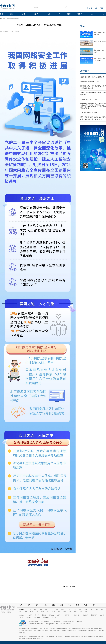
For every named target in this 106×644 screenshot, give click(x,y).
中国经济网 (76, 615)
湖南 (26, 611)
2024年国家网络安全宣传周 (13, 19)
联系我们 (9, 612)
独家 (86, 605)
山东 (97, 609)
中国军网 (29, 617)
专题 (83, 26)
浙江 (80, 609)
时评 (29, 605)
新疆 (81, 611)
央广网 (102, 615)
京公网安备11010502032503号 (36, 624)
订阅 (102, 8)
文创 (103, 14)
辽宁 (52, 609)
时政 (12, 14)
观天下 (80, 14)
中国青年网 (66, 615)
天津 (35, 609)
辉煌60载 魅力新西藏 (100, 41)
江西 (91, 609)
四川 (53, 611)
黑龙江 (63, 609)
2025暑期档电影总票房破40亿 (90, 113)
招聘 (94, 605)
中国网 (44, 615)
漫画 (69, 14)
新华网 (37, 615)
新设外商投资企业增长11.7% (89, 82)
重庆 (48, 611)
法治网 (54, 617)
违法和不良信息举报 (34, 621)
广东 (32, 611)
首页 (2, 14)
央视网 (58, 615)
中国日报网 (3, 19)
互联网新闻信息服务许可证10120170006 (51, 621)
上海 (69, 609)
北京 (30, 609)
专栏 (59, 14)
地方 (92, 14)
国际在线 (51, 615)
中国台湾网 (85, 615)
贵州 (59, 611)
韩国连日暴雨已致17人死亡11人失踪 (92, 99)
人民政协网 (46, 617)
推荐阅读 (85, 71)
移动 (96, 8)
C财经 (36, 14)
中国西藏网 (94, 615)
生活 (53, 605)
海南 (42, 611)
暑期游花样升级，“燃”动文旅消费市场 (92, 77)
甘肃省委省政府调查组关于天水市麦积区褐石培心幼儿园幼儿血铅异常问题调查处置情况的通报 (93, 106)
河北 (41, 609)
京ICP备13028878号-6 (66, 624)
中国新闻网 (37, 617)
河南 (102, 609)
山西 (46, 609)
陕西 (75, 611)
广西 (37, 611)
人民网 (30, 615)
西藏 (70, 611)
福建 (86, 609)
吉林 (57, 609)
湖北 (21, 611)
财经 (45, 605)
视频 (49, 14)
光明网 (21, 617)
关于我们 (3, 612)
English (90, 8)
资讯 (24, 14)
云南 (64, 611)
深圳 (86, 611)
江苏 (75, 609)
